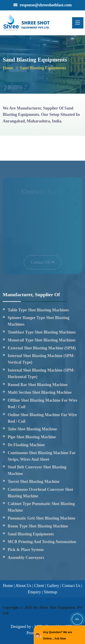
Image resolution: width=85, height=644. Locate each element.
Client (39, 586)
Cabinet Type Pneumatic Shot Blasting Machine (41, 507)
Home (8, 68)
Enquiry (34, 592)
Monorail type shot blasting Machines (42, 340)
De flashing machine (26, 445)
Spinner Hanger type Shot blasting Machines (39, 321)
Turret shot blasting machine (34, 482)
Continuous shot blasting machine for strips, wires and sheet (42, 456)
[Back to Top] (76, 619)
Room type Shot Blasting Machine (38, 526)
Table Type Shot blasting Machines (38, 310)
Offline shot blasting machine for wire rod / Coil (42, 404)
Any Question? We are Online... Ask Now (58, 635)
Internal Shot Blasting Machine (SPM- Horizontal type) (41, 373)
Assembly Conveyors (26, 558)
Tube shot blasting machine (32, 429)
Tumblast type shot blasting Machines (42, 332)
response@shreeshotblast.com (46, 5)
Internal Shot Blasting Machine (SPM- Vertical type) (41, 359)
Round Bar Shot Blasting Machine (38, 385)
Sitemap (50, 592)
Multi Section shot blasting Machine (40, 392)
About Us (23, 586)
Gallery (53, 586)
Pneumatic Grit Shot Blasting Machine (41, 518)
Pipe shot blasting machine (32, 437)
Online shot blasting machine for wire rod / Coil (42, 418)
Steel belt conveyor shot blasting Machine (37, 470)
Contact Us (71, 586)
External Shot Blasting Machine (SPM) (42, 348)
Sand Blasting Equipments (31, 534)
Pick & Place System (26, 550)
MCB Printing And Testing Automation (42, 542)
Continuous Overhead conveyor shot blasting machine (40, 493)
